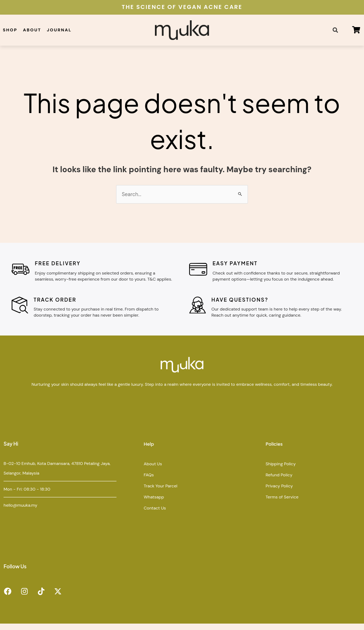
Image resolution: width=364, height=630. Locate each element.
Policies (275, 450)
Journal (59, 30)
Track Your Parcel (160, 492)
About (32, 30)
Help (149, 450)
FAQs (149, 481)
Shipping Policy (281, 470)
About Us (153, 470)
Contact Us (155, 514)
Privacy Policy (279, 492)
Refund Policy (279, 481)
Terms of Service (282, 503)
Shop (10, 30)
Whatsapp (154, 503)
